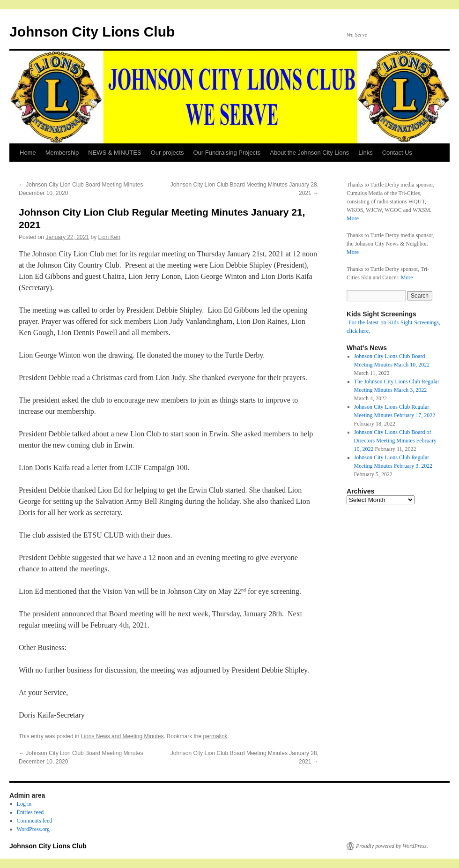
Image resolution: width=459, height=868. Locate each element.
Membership (62, 153)
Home (28, 153)
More (353, 218)
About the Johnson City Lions (309, 153)
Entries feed (30, 812)
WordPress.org (33, 829)
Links (365, 153)
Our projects (167, 153)
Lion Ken (109, 237)
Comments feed (35, 821)
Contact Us (397, 153)
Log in (24, 804)
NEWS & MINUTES (115, 153)
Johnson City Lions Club (92, 32)
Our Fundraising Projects (227, 153)
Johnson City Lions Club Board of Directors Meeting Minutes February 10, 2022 (395, 441)
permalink (215, 736)
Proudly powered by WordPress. (392, 846)
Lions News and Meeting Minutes (122, 736)
